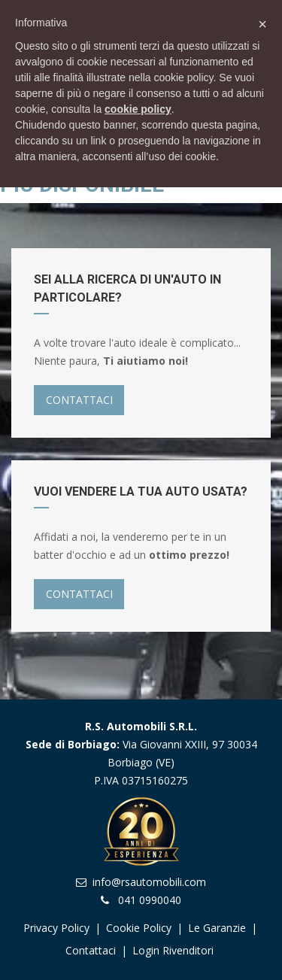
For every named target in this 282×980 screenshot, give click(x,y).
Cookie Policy (139, 928)
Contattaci (91, 950)
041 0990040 (150, 900)
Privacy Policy (56, 928)
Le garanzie (218, 928)
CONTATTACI (79, 400)
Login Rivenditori (173, 950)
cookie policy (138, 109)
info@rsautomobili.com (149, 882)
